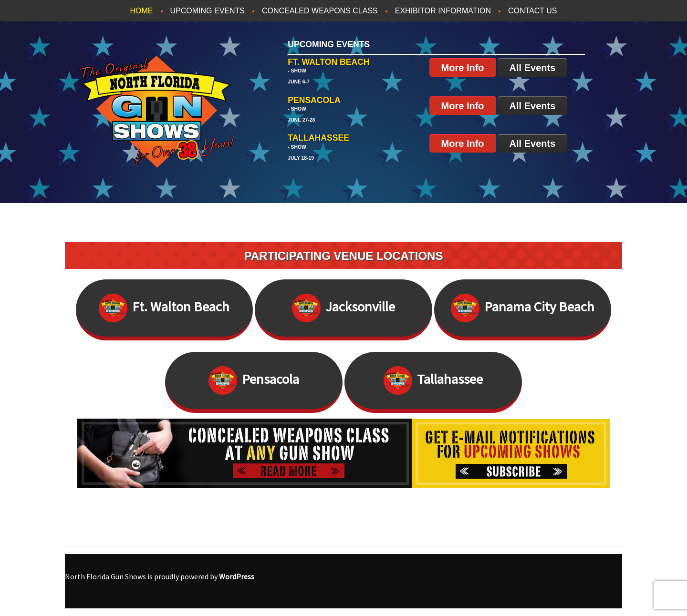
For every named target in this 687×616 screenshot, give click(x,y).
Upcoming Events (208, 11)
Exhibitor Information (443, 11)
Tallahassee (433, 380)
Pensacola (254, 380)
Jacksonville (343, 308)
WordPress (237, 576)
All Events (533, 68)
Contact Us (533, 11)
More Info (463, 68)
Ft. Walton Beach (164, 308)
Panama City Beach (523, 308)
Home (142, 11)
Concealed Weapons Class (320, 11)
